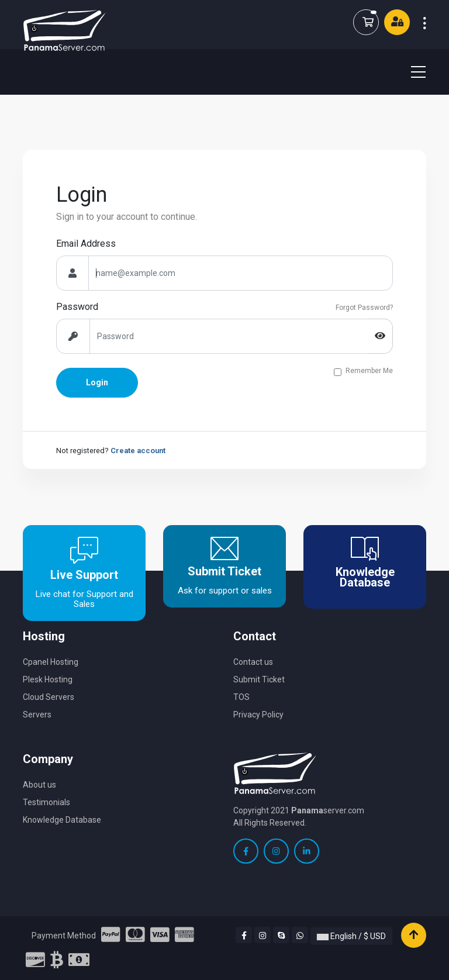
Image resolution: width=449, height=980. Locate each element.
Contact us (253, 662)
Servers (37, 715)
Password (77, 307)
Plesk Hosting (48, 679)
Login (97, 382)
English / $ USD (351, 936)
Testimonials (46, 802)
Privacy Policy (258, 715)
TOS (241, 697)
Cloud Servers (49, 697)
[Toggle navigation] (411, 72)
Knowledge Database (62, 820)
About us (39, 785)
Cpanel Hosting (51, 662)
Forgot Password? (364, 308)
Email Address (86, 244)
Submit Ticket (259, 679)
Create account (138, 451)
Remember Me (369, 371)
